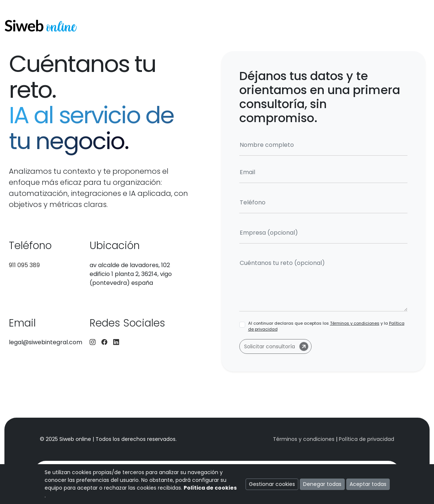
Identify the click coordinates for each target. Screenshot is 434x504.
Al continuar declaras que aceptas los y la (326, 326)
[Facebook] (104, 342)
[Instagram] (93, 342)
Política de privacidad (367, 439)
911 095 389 (24, 265)
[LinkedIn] (116, 342)
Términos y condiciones (355, 323)
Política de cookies (210, 488)
